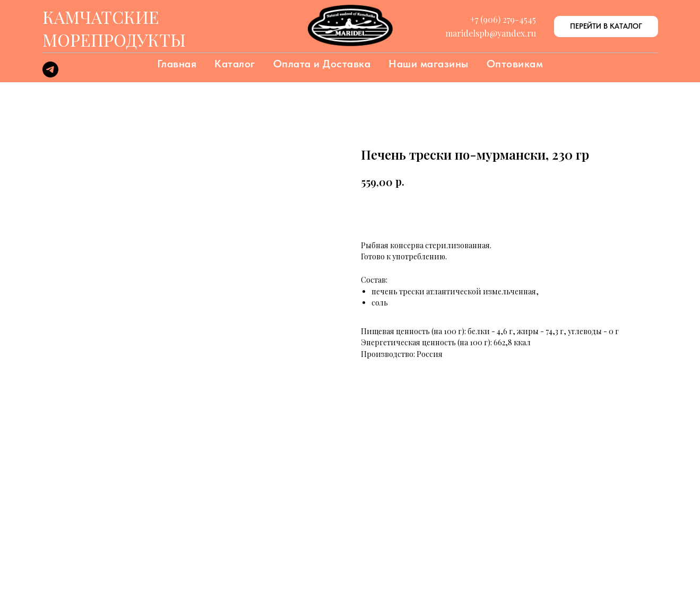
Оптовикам (515, 64)
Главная (177, 64)
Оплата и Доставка (322, 64)
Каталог (235, 64)
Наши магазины (429, 64)
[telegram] (50, 75)
